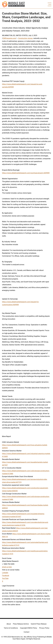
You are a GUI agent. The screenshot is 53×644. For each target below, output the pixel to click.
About (9, 624)
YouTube (5, 578)
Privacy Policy (44, 628)
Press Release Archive (21, 624)
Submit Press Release (39, 624)
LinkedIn (5, 573)
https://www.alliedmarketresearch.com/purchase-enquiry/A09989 (26, 173)
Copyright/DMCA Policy (29, 628)
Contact (26, 632)
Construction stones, (26, 38)
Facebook (6, 576)
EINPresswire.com (9, 38)
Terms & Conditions (11, 628)
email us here (7, 567)
